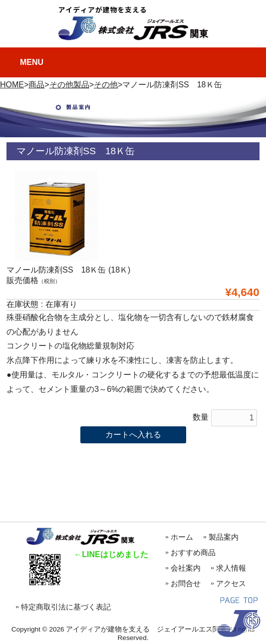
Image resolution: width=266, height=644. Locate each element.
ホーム (182, 537)
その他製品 (69, 85)
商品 (36, 85)
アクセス (231, 583)
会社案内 (186, 568)
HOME (12, 85)
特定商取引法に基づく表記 (66, 607)
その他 (106, 85)
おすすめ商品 (197, 552)
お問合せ (186, 583)
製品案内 (224, 537)
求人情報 (231, 568)
